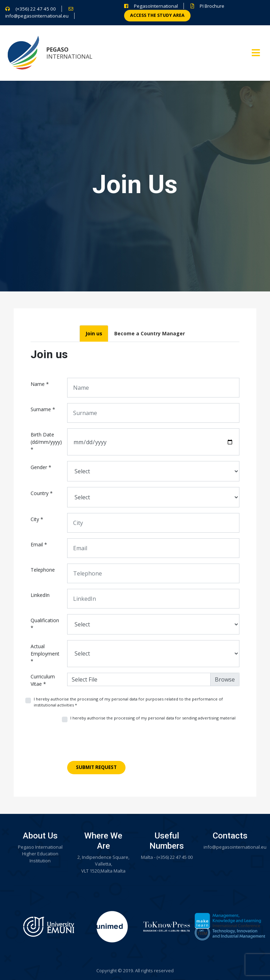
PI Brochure (212, 6)
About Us (40, 836)
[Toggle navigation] (256, 53)
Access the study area (157, 15)
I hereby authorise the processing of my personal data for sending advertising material (153, 718)
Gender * (41, 467)
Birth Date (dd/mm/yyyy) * (46, 442)
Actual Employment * (45, 654)
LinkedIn (40, 595)
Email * (39, 544)
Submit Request (96, 767)
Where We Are (103, 841)
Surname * (43, 409)
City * (37, 519)
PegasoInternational (156, 6)
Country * (42, 493)
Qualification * (45, 624)
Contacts (230, 836)
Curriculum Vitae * (43, 680)
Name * (40, 384)
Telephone (43, 570)
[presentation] (121, 744)
